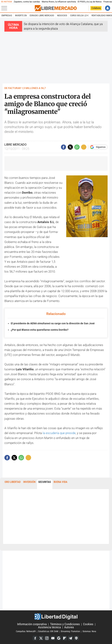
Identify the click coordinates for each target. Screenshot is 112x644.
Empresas (7, 15)
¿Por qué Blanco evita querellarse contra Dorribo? (40, 330)
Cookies (88, 624)
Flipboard (65, 638)
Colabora (96, 8)
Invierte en (21, 15)
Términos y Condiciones (65, 624)
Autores (69, 627)
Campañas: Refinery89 (26, 631)
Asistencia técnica (49, 627)
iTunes (76, 638)
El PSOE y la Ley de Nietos (90, 2)
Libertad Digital (56, 616)
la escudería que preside (59, 433)
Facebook (35, 638)
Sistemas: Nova (89, 631)
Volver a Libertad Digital (85, 8)
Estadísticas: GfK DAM (48, 631)
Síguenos (101, 147)
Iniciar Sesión (108, 8)
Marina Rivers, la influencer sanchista (59, 2)
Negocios (62, 15)
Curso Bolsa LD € (79, 15)
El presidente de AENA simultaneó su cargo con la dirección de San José (53, 323)
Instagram (47, 638)
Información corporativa (32, 624)
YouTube (53, 638)
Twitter (41, 638)
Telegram (71, 638)
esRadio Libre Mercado (42, 15)
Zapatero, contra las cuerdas (27, 2)
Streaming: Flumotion (70, 631)
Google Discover (59, 638)
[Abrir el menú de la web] (18, 8)
